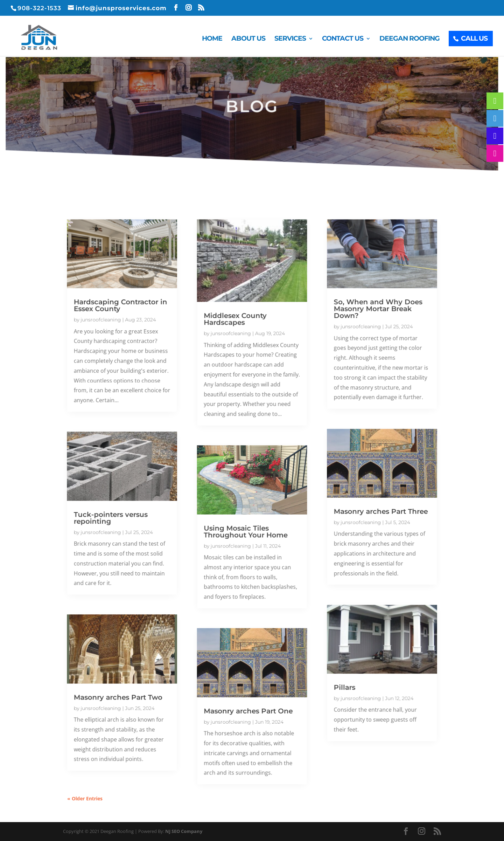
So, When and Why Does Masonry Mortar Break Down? (366, 328)
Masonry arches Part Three (368, 511)
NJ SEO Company (184, 831)
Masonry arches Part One (248, 692)
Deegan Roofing (409, 39)
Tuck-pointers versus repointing (124, 517)
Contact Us (343, 39)
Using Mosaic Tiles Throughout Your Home (246, 529)
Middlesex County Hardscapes (237, 337)
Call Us (474, 38)
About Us (248, 39)
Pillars (336, 670)
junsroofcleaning (115, 338)
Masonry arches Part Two (131, 679)
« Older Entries (101, 771)
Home (212, 39)
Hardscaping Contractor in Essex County (133, 325)
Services (290, 39)
